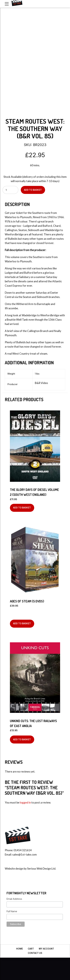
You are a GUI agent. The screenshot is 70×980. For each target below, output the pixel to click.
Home (19, 949)
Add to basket (33, 190)
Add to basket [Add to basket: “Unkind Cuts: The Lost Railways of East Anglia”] (22, 740)
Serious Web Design (39, 869)
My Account (46, 949)
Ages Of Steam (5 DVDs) (27, 601)
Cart (31, 949)
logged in (25, 802)
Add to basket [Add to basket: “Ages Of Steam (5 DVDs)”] (22, 623)
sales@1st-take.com (25, 854)
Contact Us (35, 953)
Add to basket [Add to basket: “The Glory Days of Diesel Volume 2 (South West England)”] (22, 508)
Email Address (14, 899)
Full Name (12, 911)
